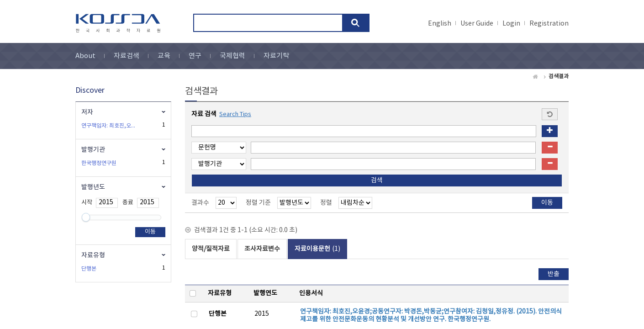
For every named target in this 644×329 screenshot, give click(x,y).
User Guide (477, 24)
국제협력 (232, 56)
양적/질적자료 (211, 249)
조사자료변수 (262, 249)
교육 (164, 56)
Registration (549, 24)
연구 (195, 56)
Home (536, 77)
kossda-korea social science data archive (119, 23)
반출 (554, 274)
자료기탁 (276, 56)
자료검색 (127, 56)
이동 (150, 232)
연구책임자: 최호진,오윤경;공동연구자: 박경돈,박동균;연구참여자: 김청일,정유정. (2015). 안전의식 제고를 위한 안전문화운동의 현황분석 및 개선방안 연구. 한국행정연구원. (431, 316)
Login (511, 24)
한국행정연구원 (99, 163)
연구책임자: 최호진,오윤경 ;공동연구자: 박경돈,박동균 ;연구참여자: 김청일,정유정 (111, 126)
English (440, 24)
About (85, 56)
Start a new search (550, 114)
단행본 (218, 314)
